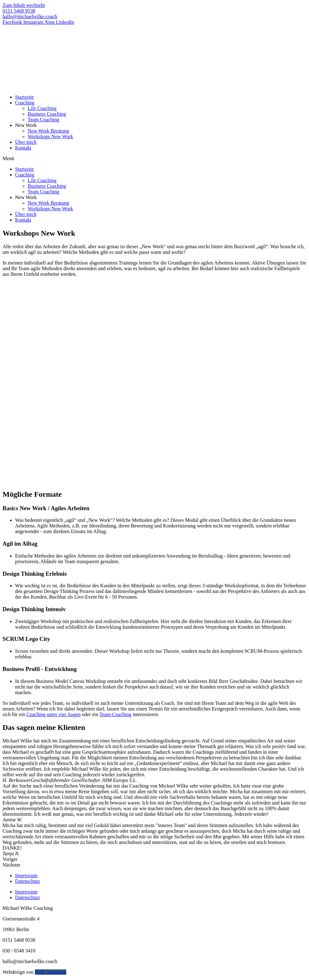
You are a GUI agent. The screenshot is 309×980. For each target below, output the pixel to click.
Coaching (25, 103)
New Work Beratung (48, 131)
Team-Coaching (116, 714)
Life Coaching (42, 108)
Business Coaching (47, 114)
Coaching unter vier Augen (54, 714)
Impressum (26, 875)
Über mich (26, 142)
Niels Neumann (51, 972)
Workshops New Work (50, 136)
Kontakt (23, 148)
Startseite (24, 97)
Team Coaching (43, 120)
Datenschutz (27, 881)
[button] (154, 159)
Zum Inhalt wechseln (24, 5)
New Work (26, 125)
